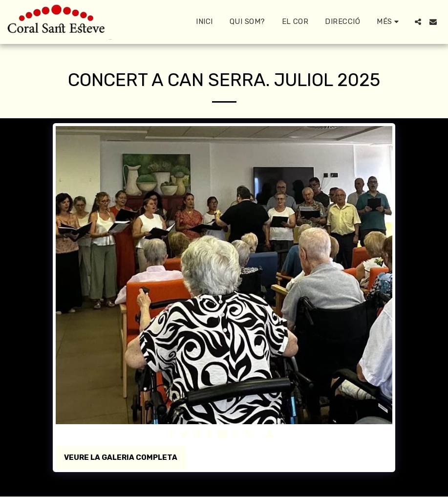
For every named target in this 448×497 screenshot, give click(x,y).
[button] (418, 22)
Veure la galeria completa (121, 457)
